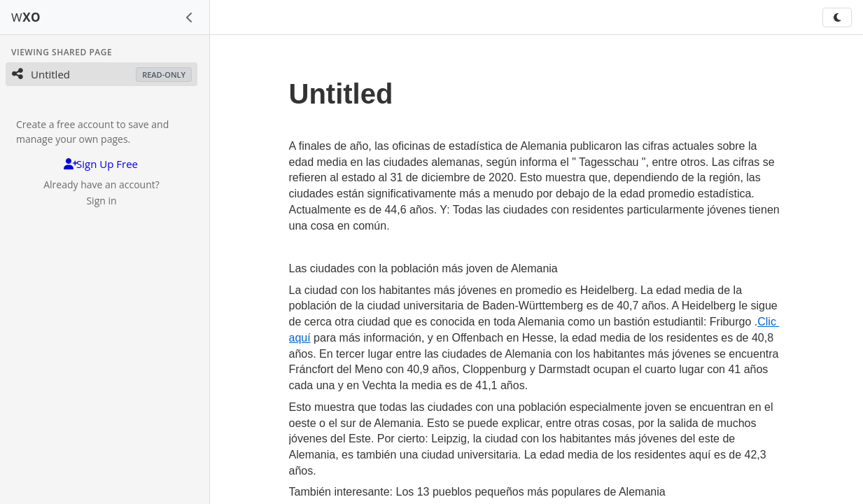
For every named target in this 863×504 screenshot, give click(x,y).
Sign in (101, 201)
